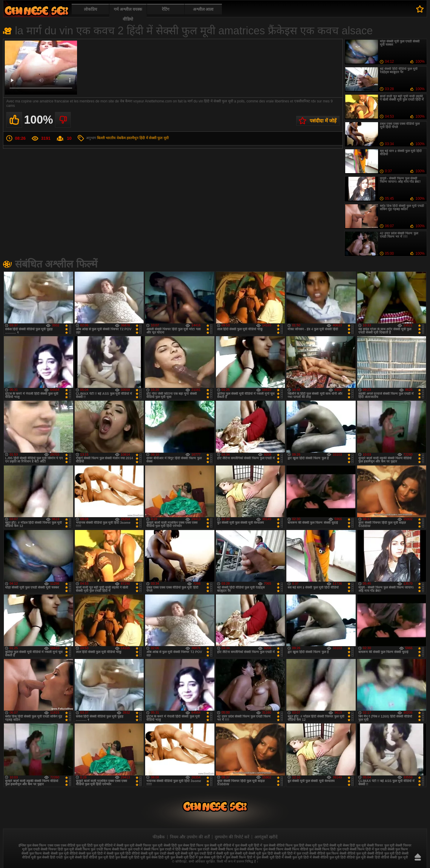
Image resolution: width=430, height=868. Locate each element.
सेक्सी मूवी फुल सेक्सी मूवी (232, 853)
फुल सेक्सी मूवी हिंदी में (249, 845)
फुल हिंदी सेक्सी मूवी (330, 845)
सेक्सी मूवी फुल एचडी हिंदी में (198, 853)
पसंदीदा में (420, 9)
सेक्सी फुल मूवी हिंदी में (92, 853)
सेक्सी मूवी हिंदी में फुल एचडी (291, 853)
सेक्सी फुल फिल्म (398, 849)
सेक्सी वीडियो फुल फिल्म (324, 853)
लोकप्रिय (90, 9)
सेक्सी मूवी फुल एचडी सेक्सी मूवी (160, 853)
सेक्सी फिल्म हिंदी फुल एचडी (331, 849)
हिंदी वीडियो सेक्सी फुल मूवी (391, 857)
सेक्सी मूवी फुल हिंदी (261, 853)
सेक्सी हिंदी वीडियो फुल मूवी (92, 857)
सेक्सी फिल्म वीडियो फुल (299, 849)
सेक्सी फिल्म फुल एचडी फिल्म (93, 849)
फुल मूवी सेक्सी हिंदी (164, 845)
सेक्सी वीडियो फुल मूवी (353, 853)
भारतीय (111, 138)
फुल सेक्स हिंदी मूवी (36, 11)
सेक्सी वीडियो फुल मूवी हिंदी (384, 853)
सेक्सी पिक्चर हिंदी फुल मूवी (57, 849)
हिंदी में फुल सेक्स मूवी (202, 857)
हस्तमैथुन (133, 138)
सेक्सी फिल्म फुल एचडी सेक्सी (199, 849)
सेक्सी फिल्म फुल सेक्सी (232, 849)
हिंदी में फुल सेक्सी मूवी (261, 857)
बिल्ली (101, 138)
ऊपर (418, 857)
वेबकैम (121, 138)
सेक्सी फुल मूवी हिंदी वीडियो (123, 853)
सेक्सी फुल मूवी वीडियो (64, 853)
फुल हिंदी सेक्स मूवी (305, 845)
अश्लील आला (203, 9)
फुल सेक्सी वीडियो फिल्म (278, 845)
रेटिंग (166, 9)
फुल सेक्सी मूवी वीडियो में (219, 845)
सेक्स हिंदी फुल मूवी (354, 845)
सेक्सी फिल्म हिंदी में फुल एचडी (368, 849)
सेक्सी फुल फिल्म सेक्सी (36, 853)
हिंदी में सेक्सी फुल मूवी (154, 138)
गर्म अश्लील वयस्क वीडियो (128, 14)
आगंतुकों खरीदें (266, 837)
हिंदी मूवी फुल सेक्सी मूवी (173, 857)
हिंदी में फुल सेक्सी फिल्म (231, 857)
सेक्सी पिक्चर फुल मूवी (381, 845)
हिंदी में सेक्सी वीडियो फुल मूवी (321, 857)
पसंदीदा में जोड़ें (323, 121)
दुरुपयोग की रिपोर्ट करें (232, 837)
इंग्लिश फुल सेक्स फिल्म (32, 845)
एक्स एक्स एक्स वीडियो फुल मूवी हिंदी (70, 845)
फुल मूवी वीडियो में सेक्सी (108, 845)
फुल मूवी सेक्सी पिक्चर (138, 845)
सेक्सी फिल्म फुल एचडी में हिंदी (162, 849)
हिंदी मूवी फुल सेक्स (146, 857)
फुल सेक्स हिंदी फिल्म (191, 845)
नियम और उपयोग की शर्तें (190, 837)
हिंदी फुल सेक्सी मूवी (121, 857)
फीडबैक (159, 837)
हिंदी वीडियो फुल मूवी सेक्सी (357, 857)
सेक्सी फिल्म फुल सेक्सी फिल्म (265, 849)
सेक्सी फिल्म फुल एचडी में (127, 849)
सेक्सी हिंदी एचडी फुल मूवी (58, 857)
